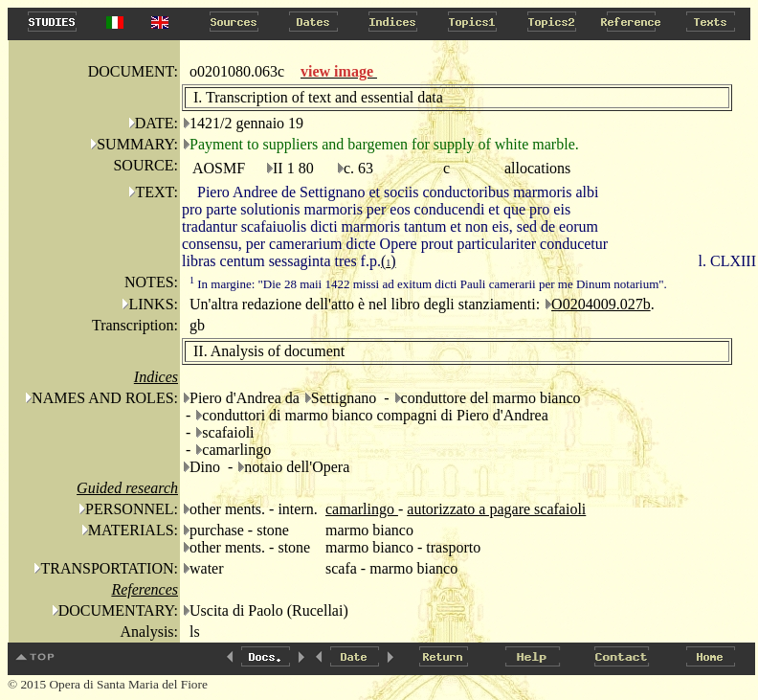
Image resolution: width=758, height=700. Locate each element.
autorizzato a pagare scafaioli (496, 509)
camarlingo (362, 509)
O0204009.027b (601, 304)
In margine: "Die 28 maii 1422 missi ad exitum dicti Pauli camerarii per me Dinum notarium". (428, 284)
